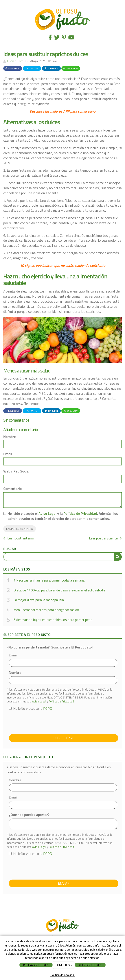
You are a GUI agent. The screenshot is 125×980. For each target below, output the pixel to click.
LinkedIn (51, 68)
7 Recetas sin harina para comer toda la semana (49, 580)
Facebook (12, 68)
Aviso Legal (47, 513)
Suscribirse (64, 738)
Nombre (9, 437)
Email (8, 454)
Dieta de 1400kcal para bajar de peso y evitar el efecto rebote (59, 590)
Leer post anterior (19, 538)
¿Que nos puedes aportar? (29, 815)
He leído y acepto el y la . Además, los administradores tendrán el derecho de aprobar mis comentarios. (63, 516)
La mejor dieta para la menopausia (39, 600)
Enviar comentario (20, 529)
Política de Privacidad (80, 513)
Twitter (32, 68)
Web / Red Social (16, 471)
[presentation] (42, 722)
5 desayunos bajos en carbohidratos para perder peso (53, 620)
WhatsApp (70, 68)
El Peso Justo (15, 61)
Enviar (64, 883)
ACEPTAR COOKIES (90, 965)
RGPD (48, 708)
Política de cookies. (62, 975)
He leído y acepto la (30, 709)
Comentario (13, 489)
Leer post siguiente (105, 538)
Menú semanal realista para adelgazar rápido (46, 610)
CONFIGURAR (64, 965)
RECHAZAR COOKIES (36, 965)
